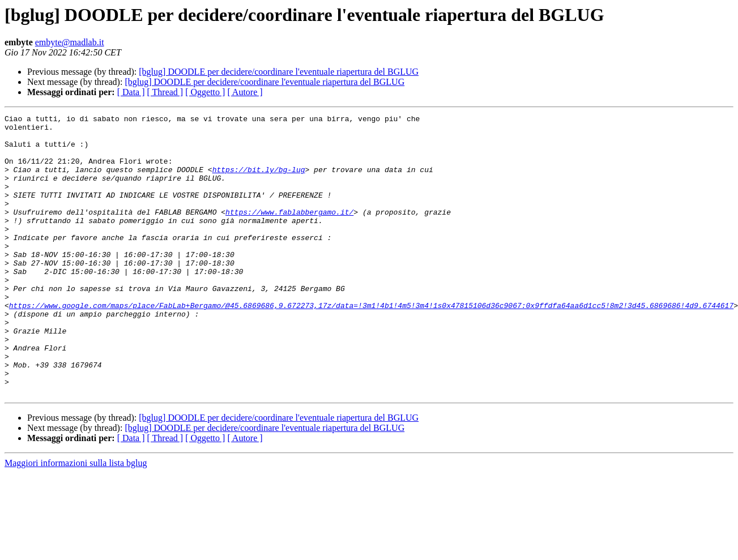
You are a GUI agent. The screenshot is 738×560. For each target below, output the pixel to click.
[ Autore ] (245, 92)
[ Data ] (131, 92)
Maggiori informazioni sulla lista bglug (76, 519)
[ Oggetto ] (205, 92)
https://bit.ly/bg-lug (259, 181)
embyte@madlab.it (70, 42)
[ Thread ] (165, 92)
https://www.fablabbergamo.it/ (289, 232)
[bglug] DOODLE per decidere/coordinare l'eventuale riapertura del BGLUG (279, 72)
